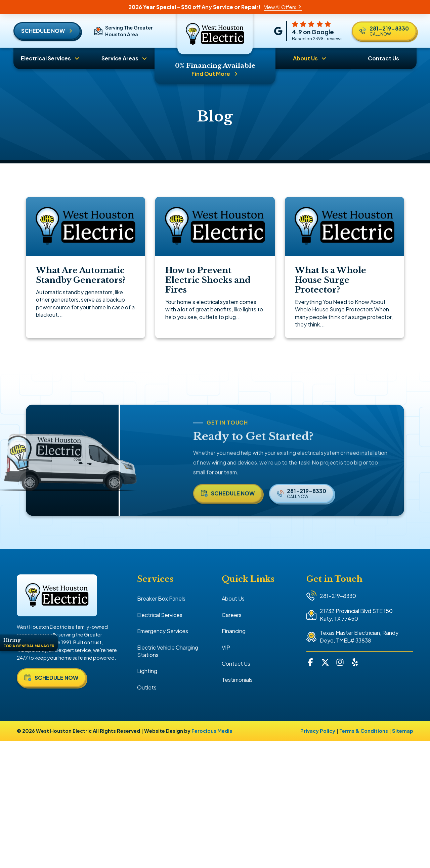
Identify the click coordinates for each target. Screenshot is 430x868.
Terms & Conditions (364, 731)
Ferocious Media (212, 731)
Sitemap (403, 731)
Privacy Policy (318, 731)
